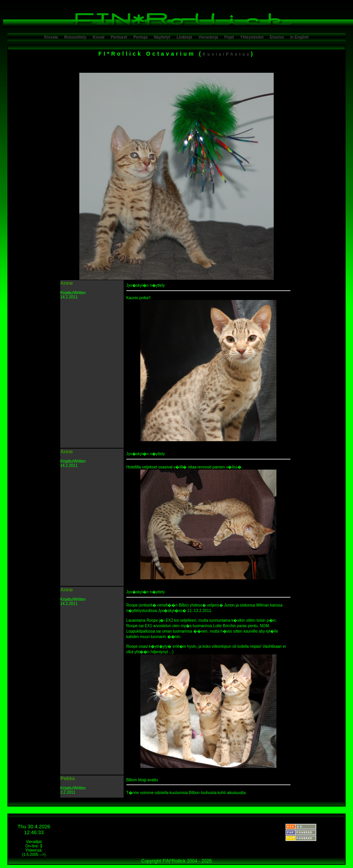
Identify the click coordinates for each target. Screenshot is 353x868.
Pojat (229, 37)
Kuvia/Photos (227, 54)
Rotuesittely (75, 37)
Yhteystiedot (252, 37)
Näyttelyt (162, 37)
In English (299, 37)
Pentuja (140, 37)
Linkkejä (184, 37)
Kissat (99, 37)
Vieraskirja (208, 37)
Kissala (51, 37)
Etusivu (277, 37)
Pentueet (119, 37)
